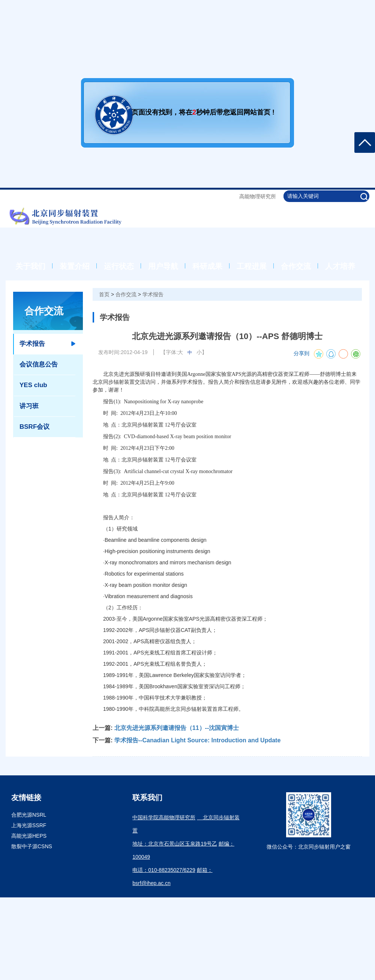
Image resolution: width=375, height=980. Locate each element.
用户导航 (163, 266)
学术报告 (153, 294)
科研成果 (207, 266)
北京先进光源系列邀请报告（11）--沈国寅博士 (177, 728)
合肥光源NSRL (29, 815)
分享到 (301, 354)
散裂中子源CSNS (32, 846)
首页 (104, 294)
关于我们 (30, 266)
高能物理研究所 (258, 196)
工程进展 (252, 266)
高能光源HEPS (29, 836)
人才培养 (340, 266)
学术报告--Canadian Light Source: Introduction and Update (198, 740)
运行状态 (119, 266)
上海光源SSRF (29, 825)
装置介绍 (75, 266)
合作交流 (296, 266)
